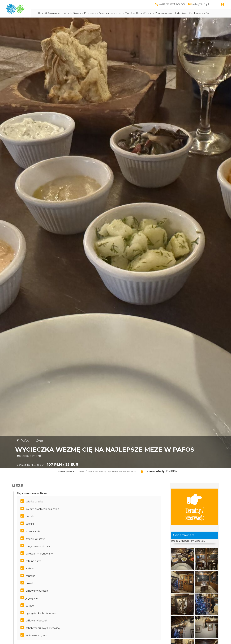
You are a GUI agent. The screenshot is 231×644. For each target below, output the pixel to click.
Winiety (99, 13)
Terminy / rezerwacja (194, 515)
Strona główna (66, 480)
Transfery (162, 13)
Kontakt (74, 13)
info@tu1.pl (201, 4)
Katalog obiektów (80, 22)
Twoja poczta (87, 13)
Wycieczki (180, 13)
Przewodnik (122, 13)
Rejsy (170, 13)
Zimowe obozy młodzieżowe (203, 13)
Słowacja (110, 13)
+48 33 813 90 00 (172, 4)
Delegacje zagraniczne (143, 13)
